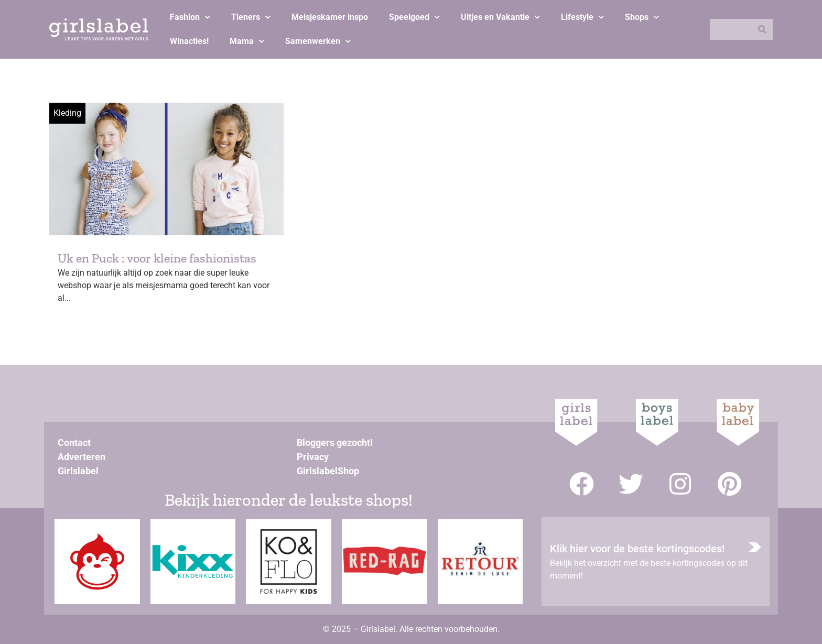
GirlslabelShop (328, 471)
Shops (642, 17)
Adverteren (82, 457)
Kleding (67, 113)
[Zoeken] (762, 29)
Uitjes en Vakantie (500, 17)
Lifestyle (582, 17)
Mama (247, 41)
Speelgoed (414, 17)
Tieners (251, 17)
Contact (74, 443)
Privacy (313, 457)
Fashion (190, 17)
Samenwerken (318, 41)
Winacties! (189, 41)
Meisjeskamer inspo (330, 17)
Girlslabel (78, 471)
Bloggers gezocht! (335, 443)
